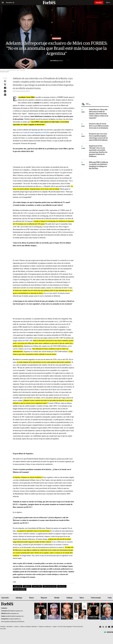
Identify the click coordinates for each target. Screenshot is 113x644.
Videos (82, 598)
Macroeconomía (50, 586)
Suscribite (99, 3)
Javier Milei (37, 586)
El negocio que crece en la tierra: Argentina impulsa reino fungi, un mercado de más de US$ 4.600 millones (98, 137)
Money (31, 598)
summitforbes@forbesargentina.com (14, 616)
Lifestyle (57, 598)
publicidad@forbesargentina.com (15, 611)
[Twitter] (103, 627)
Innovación (5, 598)
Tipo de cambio (20, 589)
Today (110, 598)
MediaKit (3, 627)
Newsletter (10, 627)
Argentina (18, 586)
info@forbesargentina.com (12, 614)
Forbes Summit (96, 598)
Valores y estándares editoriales (29, 627)
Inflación (27, 586)
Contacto (16, 627)
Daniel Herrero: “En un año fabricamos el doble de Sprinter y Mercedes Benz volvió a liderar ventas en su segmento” (99, 114)
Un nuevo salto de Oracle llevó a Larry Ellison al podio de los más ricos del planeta (99, 126)
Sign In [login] (109, 3)
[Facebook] (100, 627)
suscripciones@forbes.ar (15, 619)
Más (97, 104)
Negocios (44, 598)
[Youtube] (109, 627)
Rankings (69, 598)
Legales (55, 627)
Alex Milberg (54, 61)
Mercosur (62, 586)
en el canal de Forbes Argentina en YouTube (35, 132)
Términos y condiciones (45, 627)
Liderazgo (19, 598)
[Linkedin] (112, 627)
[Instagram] (106, 627)
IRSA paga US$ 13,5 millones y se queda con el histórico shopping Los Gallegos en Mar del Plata (98, 165)
